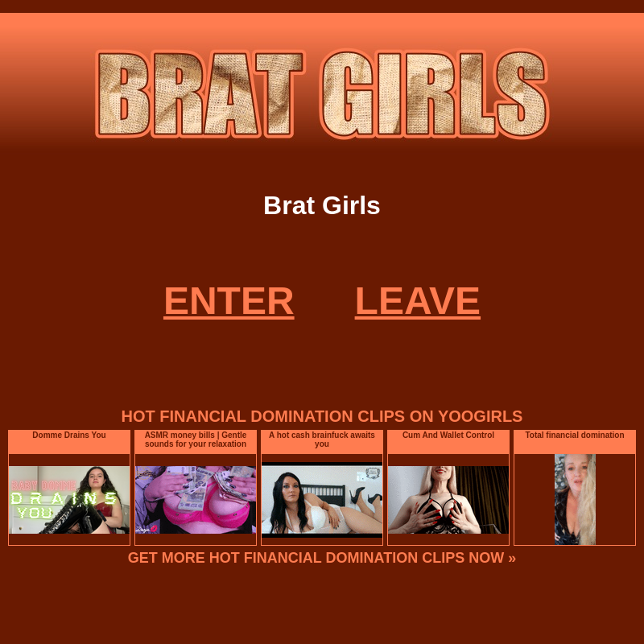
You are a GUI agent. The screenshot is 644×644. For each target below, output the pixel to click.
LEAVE (418, 301)
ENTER (229, 301)
